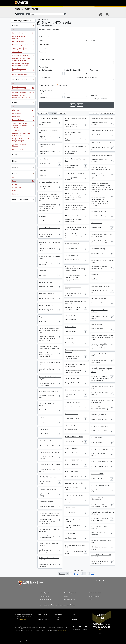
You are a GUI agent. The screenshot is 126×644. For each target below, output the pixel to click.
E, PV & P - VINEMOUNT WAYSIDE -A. (102, 449)
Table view (61, 113)
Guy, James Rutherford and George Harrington (23, 140)
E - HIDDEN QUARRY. (71, 425)
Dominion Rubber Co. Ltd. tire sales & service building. (102, 401)
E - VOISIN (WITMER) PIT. (99, 438)
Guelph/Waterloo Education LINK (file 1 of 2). (101, 556)
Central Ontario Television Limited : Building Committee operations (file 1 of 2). (50, 330)
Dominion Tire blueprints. (73, 402)
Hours (66, 596)
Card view (53, 113)
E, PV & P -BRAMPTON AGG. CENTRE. (50, 465)
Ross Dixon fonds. (23, 33)
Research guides (45, 593)
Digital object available (73, 70)
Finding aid (94, 70)
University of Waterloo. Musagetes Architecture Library (23, 96)
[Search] (47, 14)
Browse (20, 14)
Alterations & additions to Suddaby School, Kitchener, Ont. (76, 229)
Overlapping (96, 99)
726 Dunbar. (43, 171)
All (13, 30)
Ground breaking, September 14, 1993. (75, 546)
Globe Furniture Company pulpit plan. (101, 542)
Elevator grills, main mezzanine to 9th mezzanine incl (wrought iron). (49, 514)
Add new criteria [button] (44, 44)
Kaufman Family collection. (23, 45)
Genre (15, 174)
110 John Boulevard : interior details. (102, 130)
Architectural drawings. (72, 244)
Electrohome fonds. (23, 42)
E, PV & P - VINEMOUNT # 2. (73, 460)
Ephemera (23, 194)
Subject (15, 167)
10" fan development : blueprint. (49, 118)
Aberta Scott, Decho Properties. (48, 182)
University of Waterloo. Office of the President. (23, 135)
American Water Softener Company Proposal (50, 229)
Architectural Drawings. (72, 255)
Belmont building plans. (46, 282)
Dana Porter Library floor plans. (75, 390)
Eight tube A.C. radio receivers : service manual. (101, 499)
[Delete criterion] (113, 40)
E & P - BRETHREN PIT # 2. (46, 441)
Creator (15, 103)
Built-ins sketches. (71, 327)
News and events (69, 599)
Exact (105, 99)
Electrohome (23, 117)
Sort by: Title (94, 113)
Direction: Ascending (107, 113)
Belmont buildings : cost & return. (102, 286)
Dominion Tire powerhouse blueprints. (47, 404)
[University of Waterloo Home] (22, 3)
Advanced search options (49, 30)
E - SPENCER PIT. (44, 429)
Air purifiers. (43, 216)
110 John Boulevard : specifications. (76, 147)
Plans (23, 181)
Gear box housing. (71, 534)
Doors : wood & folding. (72, 414)
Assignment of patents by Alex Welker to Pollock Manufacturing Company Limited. (75, 269)
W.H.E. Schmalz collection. (23, 56)
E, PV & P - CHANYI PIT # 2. (73, 448)
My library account (45, 599)
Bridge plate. (43, 317)
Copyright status (45, 77)
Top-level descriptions (48, 85)
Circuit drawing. (70, 338)
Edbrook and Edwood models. (48, 477)
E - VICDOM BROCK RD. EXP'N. (74, 437)
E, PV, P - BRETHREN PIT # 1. (73, 472)
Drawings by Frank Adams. (99, 415)
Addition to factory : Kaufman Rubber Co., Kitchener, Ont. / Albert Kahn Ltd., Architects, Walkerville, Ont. (49, 197)
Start (41, 94)
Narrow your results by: (23, 21)
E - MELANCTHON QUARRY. (100, 426)
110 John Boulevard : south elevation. (47, 146)
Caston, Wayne (23, 114)
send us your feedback (69, 605)
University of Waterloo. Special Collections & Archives (23, 88)
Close (47, 20)
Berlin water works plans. (99, 298)
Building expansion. (97, 324)
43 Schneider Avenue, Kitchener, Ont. (75, 160)
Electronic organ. (70, 508)
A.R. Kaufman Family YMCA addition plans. (50, 243)
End (66, 94)
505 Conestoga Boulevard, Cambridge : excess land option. (101, 168)
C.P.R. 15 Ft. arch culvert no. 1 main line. (102, 387)
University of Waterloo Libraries (23, 145)
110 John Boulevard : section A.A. (101, 143)
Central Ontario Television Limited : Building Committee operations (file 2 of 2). (102, 338)
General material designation (88, 77)
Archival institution (20, 80)
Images (23, 185)
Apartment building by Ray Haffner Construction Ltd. (102, 235)
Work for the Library (95, 593)
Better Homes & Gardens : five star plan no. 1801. (76, 302)
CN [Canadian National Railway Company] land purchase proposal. (49, 347)
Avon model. (43, 271)
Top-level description (46, 59)
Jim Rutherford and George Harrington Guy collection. (23, 65)
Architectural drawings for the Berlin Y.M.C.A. (50, 257)
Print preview (43, 113)
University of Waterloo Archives (23, 92)
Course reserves (44, 596)
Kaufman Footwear (23, 120)
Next (93, 574)
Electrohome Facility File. (46, 502)
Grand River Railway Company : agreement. (48, 545)
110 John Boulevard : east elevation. (102, 118)
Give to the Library (95, 596)
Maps (23, 191)
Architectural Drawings (98, 249)
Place (15, 161)
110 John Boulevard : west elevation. (102, 155)
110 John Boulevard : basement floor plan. (76, 119)
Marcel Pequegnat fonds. (23, 74)
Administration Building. (99, 211)
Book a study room (70, 593)
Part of (15, 26)
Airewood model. (97, 223)
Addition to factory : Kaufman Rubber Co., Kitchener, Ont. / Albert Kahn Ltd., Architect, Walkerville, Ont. (76, 188)
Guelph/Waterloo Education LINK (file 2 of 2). (49, 559)
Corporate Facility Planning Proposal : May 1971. (50, 378)
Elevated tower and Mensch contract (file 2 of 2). (103, 513)
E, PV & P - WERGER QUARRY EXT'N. (102, 462)
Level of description (20, 199)
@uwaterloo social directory (80, 629)
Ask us (91, 599)
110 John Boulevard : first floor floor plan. (50, 131)
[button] (101, 14)
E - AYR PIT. (42, 418)
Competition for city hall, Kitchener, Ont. (102, 355)
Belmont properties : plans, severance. (73, 288)
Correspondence (23, 188)
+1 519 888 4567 (22, 620)
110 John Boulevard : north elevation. (73, 133)
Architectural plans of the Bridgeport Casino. (103, 261)
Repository (43, 52)
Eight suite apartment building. (74, 483)
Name (15, 155)
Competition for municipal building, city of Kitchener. (76, 365)
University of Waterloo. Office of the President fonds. (23, 59)
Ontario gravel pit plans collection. (23, 37)
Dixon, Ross (23, 110)
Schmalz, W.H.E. (23, 131)
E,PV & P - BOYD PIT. (97, 474)
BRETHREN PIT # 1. (71, 315)
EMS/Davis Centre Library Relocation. (73, 520)
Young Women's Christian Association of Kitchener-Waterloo (23, 125)
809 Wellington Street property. (75, 173)
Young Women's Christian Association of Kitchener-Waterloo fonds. (23, 50)
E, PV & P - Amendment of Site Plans (50, 452)
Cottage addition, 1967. (72, 378)
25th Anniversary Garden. (47, 159)
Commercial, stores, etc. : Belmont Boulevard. (75, 351)
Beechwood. (95, 275)
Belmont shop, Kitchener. (46, 294)
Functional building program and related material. (49, 530)
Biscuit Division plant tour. (47, 305)
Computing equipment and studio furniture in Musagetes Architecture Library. (102, 370)
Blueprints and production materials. (99, 311)
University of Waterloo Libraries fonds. (23, 70)
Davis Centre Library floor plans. (49, 391)
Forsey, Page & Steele (23, 150)
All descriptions (64, 85)
